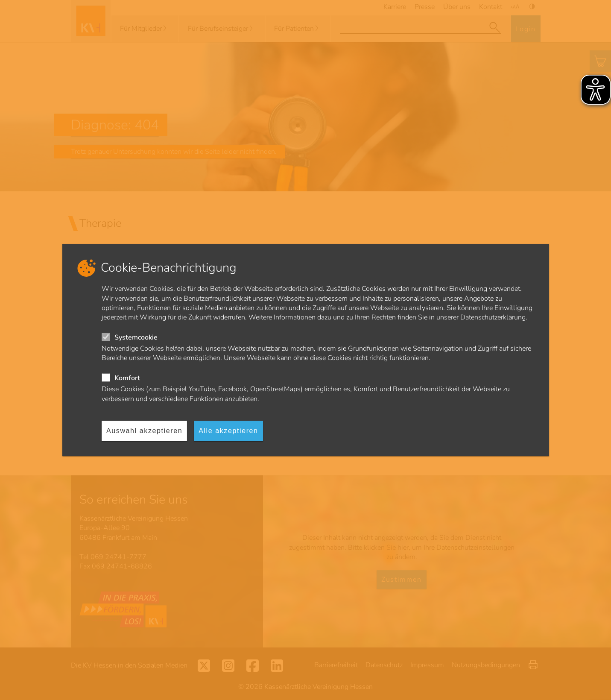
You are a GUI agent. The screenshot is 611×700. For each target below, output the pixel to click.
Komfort (127, 378)
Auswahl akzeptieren (144, 431)
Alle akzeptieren (228, 431)
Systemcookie (136, 337)
